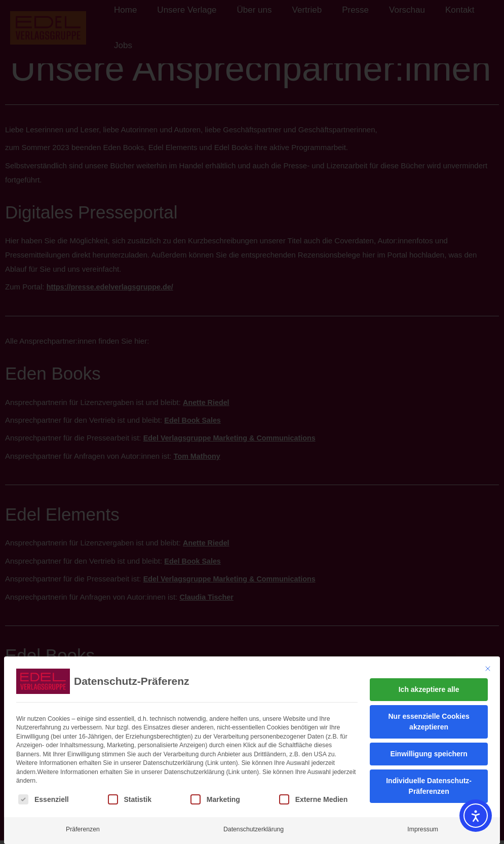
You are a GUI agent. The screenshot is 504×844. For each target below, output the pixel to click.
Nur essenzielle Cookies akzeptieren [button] (429, 715)
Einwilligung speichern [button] (429, 747)
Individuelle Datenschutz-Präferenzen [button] (429, 779)
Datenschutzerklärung (254, 823)
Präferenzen (83, 823)
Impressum (423, 823)
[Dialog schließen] (488, 662)
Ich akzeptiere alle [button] (429, 683)
